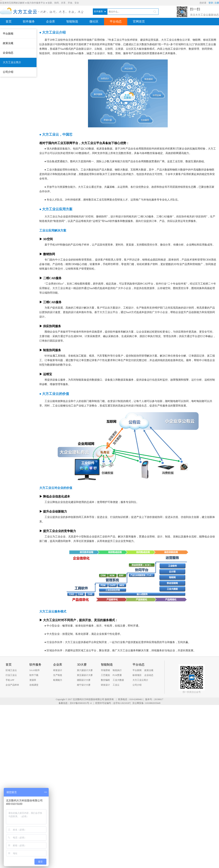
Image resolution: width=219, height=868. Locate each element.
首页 (9, 21)
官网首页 (139, 21)
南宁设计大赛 (84, 685)
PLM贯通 (117, 675)
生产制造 (58, 675)
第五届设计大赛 (85, 675)
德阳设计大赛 (84, 680)
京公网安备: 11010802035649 (146, 703)
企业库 (51, 21)
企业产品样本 (12, 685)
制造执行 (117, 670)
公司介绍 (8, 72)
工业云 (116, 685)
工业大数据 (118, 680)
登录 (211, 3)
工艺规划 (105, 675)
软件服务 (29, 21)
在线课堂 (34, 685)
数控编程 (105, 680)
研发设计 (58, 670)
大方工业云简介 (12, 62)
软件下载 (34, 675)
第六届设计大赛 (85, 670)
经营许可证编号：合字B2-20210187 (113, 703)
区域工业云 (11, 670)
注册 (217, 3)
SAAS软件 (35, 670)
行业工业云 (11, 675)
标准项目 (137, 675)
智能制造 (72, 21)
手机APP (10, 680)
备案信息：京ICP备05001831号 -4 (75, 703)
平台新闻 (8, 34)
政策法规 (8, 43)
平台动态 (116, 21)
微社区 (94, 21)
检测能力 (58, 680)
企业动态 (8, 53)
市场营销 (105, 670)
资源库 (33, 680)
